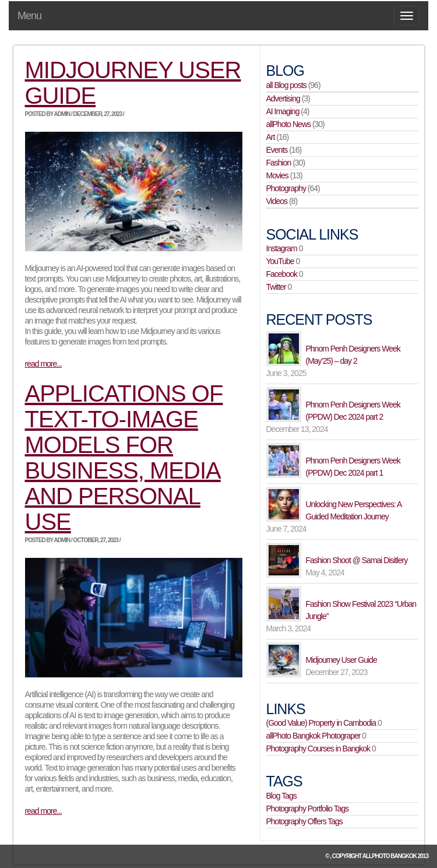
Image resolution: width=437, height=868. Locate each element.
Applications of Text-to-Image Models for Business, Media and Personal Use (124, 458)
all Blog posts (286, 85)
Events (277, 150)
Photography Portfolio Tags (308, 809)
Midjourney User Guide (341, 660)
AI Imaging (283, 111)
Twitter (276, 287)
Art (271, 137)
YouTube (280, 261)
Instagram (282, 248)
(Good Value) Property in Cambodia (321, 723)
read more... (43, 364)
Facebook (282, 274)
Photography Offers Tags (304, 821)
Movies (277, 175)
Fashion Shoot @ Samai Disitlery (357, 560)
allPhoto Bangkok (390, 856)
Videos (277, 201)
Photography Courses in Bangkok (318, 748)
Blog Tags (281, 796)
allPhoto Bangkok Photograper (313, 736)
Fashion (279, 163)
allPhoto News (289, 124)
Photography (286, 188)
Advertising (283, 99)
